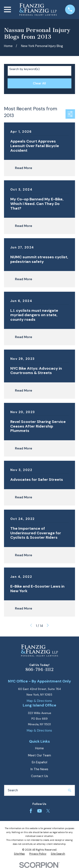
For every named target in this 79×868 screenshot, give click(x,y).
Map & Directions (39, 701)
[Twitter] (48, 811)
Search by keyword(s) (24, 69)
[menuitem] (19, 854)
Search (13, 790)
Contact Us (39, 776)
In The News (39, 769)
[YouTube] (39, 811)
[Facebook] (31, 811)
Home (39, 748)
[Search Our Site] (70, 790)
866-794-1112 (39, 669)
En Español (39, 762)
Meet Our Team (39, 755)
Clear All (39, 83)
